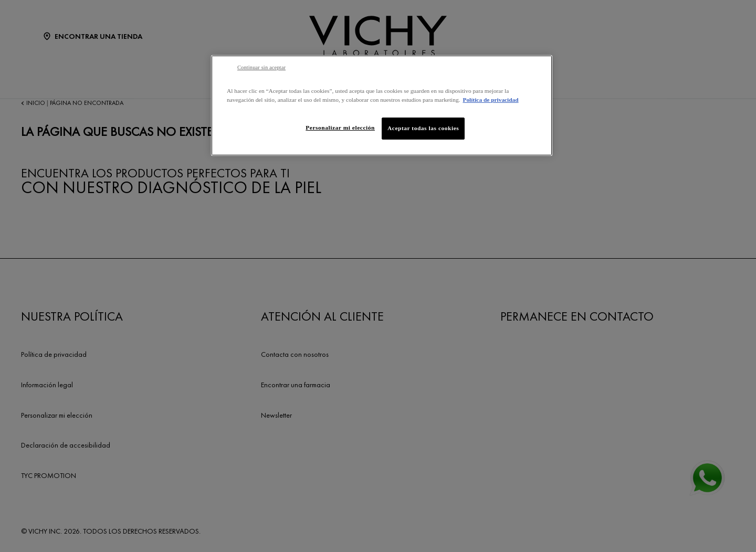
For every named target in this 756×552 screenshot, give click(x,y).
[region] (382, 105)
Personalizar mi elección (340, 128)
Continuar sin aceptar (261, 67)
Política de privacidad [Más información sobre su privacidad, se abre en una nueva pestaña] (490, 100)
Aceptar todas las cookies (423, 128)
